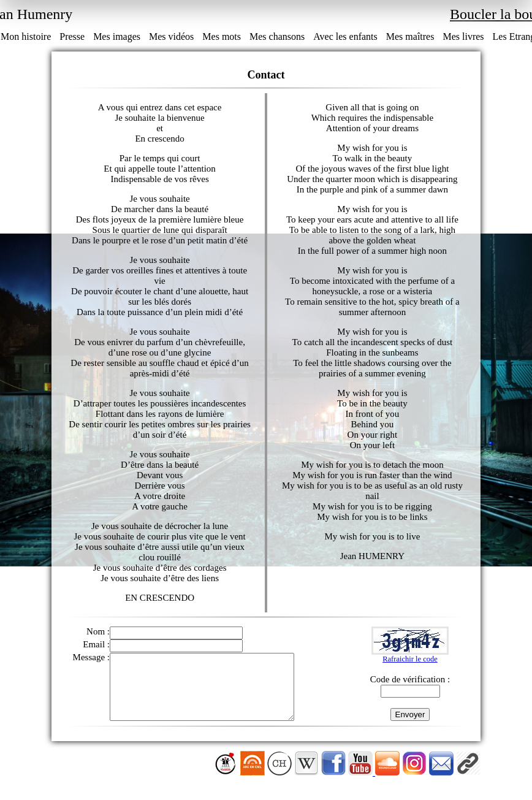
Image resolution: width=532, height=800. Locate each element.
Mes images (117, 36)
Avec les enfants (345, 36)
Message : (91, 657)
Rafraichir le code (410, 665)
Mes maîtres (410, 36)
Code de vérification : (410, 685)
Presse (72, 36)
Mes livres (463, 36)
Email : (96, 644)
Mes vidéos (171, 36)
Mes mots (222, 36)
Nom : (98, 631)
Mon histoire (26, 36)
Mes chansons (277, 36)
